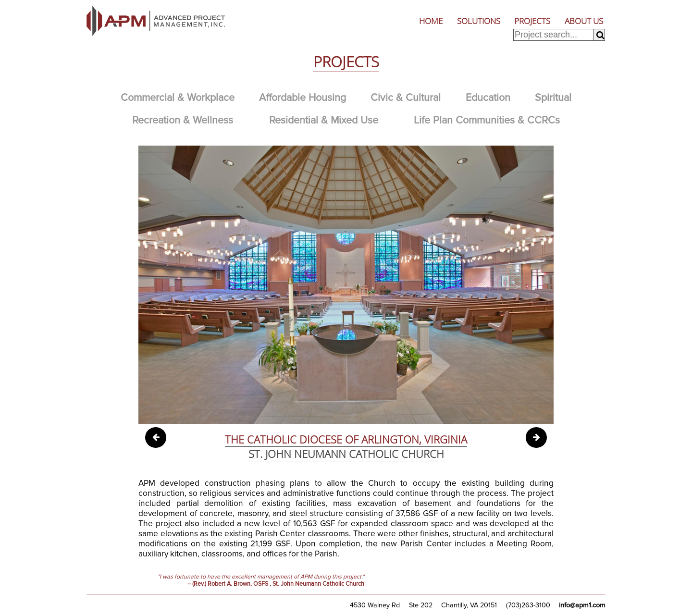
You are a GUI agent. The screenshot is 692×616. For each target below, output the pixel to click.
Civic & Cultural (406, 98)
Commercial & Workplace (178, 98)
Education (488, 98)
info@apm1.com (582, 605)
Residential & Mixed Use (324, 120)
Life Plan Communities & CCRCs (487, 120)
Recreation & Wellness (183, 120)
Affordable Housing (303, 98)
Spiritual (553, 98)
